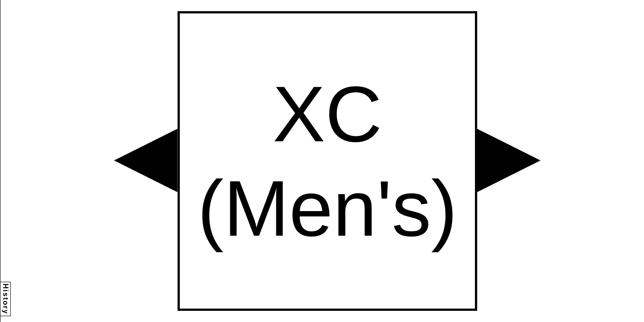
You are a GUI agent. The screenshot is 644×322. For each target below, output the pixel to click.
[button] (146, 161)
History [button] (6, 299)
